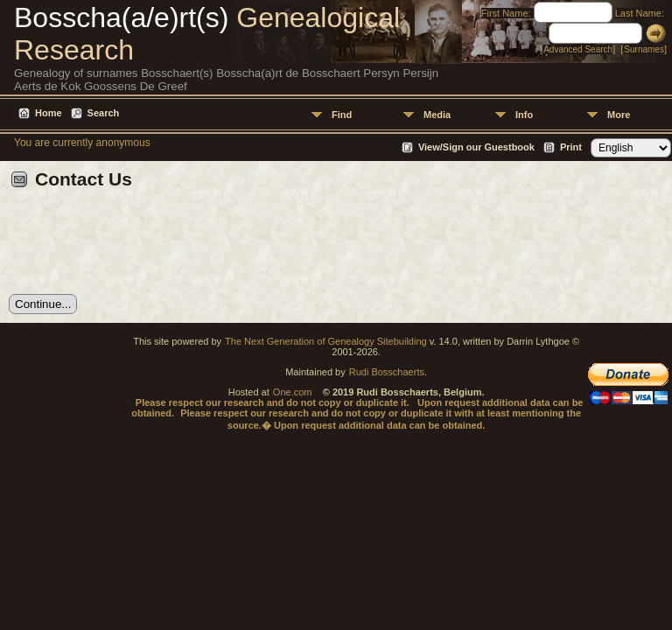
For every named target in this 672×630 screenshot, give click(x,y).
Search (104, 113)
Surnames (644, 49)
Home (49, 113)
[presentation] (142, 248)
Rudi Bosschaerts (387, 372)
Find (342, 115)
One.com (293, 392)
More (619, 115)
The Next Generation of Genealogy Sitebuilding (326, 341)
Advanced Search (578, 49)
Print (571, 147)
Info (524, 115)
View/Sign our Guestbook (476, 147)
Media (437, 115)
